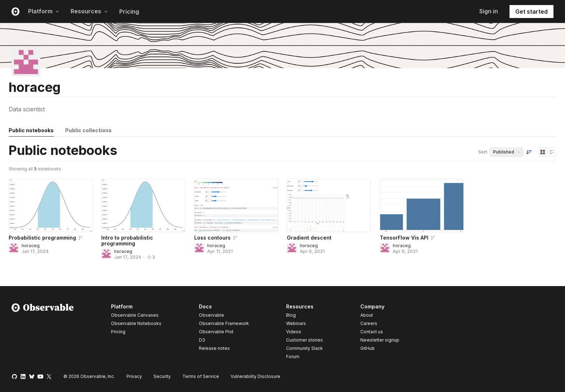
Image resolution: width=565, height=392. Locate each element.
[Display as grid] (543, 152)
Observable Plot (216, 332)
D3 (202, 340)
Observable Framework (224, 323)
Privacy (134, 376)
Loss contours (212, 238)
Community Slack (304, 348)
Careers (369, 323)
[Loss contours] (236, 205)
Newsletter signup (380, 340)
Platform (44, 11)
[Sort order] (529, 152)
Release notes (214, 348)
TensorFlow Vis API (404, 238)
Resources (89, 11)
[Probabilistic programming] (51, 205)
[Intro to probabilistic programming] (143, 205)
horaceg (31, 246)
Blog (291, 315)
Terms (201, 376)
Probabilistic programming (42, 238)
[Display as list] (552, 152)
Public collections (88, 130)
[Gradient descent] (329, 205)
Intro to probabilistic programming (127, 240)
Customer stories (304, 340)
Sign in (489, 11)
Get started (531, 12)
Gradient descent (309, 238)
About (367, 315)
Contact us (372, 332)
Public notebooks (31, 130)
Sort (483, 152)
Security (162, 376)
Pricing (129, 12)
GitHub (368, 348)
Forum (293, 357)
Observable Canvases (135, 315)
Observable (212, 315)
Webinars (296, 323)
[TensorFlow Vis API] (422, 205)
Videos (294, 332)
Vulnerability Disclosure (255, 376)
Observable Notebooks (136, 323)
